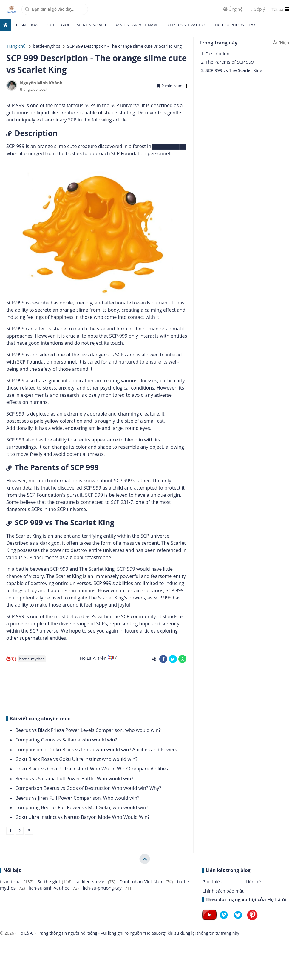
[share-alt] (154, 659)
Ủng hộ (233, 9)
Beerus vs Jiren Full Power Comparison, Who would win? (77, 798)
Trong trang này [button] (218, 43)
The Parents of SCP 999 (230, 62)
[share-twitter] (173, 659)
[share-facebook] (163, 659)
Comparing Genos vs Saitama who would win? (66, 740)
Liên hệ (253, 881)
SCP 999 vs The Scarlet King (234, 70)
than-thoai (27, 25)
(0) (11, 659)
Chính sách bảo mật (223, 891)
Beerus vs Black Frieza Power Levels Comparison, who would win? (88, 730)
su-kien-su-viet (92, 25)
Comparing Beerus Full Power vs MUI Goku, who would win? (82, 807)
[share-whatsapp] (182, 659)
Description (217, 53)
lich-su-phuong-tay (235, 25)
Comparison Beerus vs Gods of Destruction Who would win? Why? (88, 788)
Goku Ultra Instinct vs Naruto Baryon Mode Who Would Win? (82, 817)
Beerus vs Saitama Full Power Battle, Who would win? (74, 779)
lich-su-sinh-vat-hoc (186, 25)
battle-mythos (32, 659)
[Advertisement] (88, 688)
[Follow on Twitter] (238, 920)
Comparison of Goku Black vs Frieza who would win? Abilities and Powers (96, 750)
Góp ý (258, 9)
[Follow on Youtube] (209, 920)
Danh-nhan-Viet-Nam (135, 25)
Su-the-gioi (58, 25)
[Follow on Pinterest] (252, 920)
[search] (55, 9)
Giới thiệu (212, 881)
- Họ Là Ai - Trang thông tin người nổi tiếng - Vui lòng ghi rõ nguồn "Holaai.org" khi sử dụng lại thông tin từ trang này (127, 933)
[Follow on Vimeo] (224, 920)
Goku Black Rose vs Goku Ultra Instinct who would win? (76, 759)
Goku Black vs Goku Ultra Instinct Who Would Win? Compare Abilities (92, 769)
